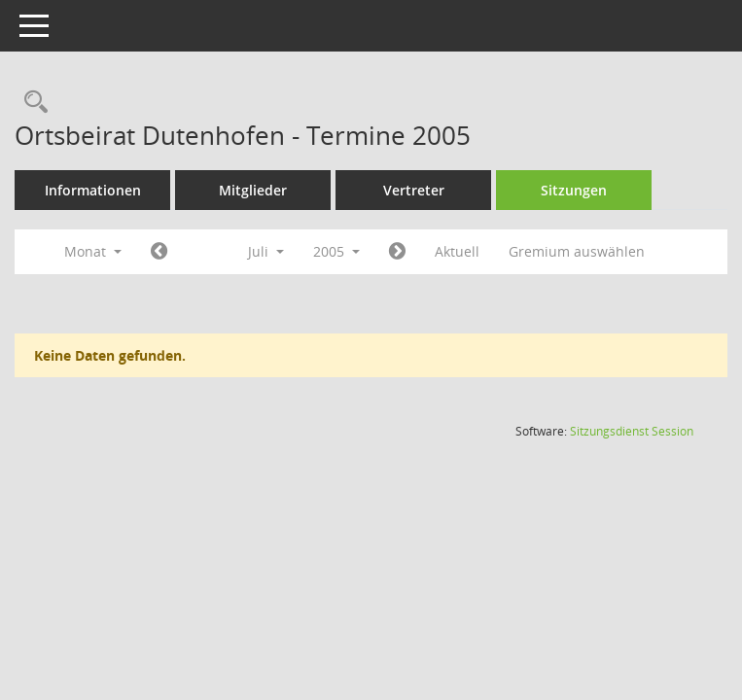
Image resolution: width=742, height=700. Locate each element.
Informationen (93, 190)
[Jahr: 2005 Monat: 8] (397, 252)
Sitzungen (574, 190)
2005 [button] (336, 251)
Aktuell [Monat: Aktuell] (457, 251)
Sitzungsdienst (632, 431)
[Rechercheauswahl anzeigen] (31, 103)
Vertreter (414, 190)
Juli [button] (266, 251)
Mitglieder (253, 190)
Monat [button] (93, 251)
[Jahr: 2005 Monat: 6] (159, 252)
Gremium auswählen (577, 251)
